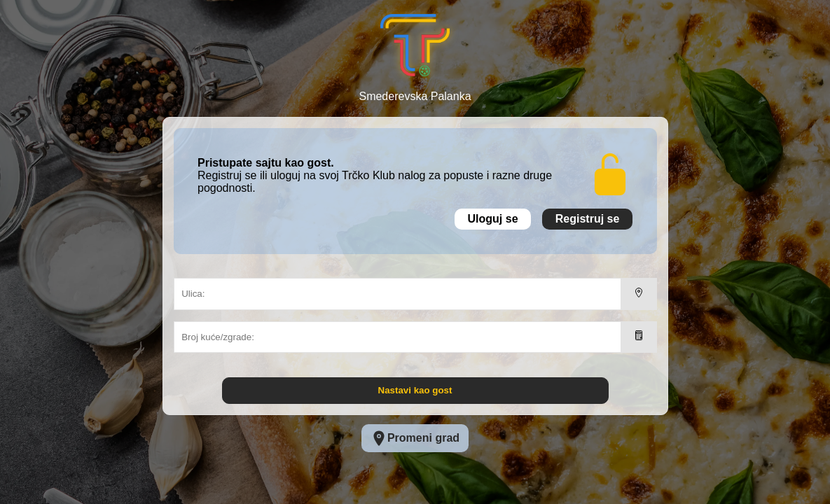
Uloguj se (493, 219)
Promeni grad (415, 438)
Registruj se (588, 219)
